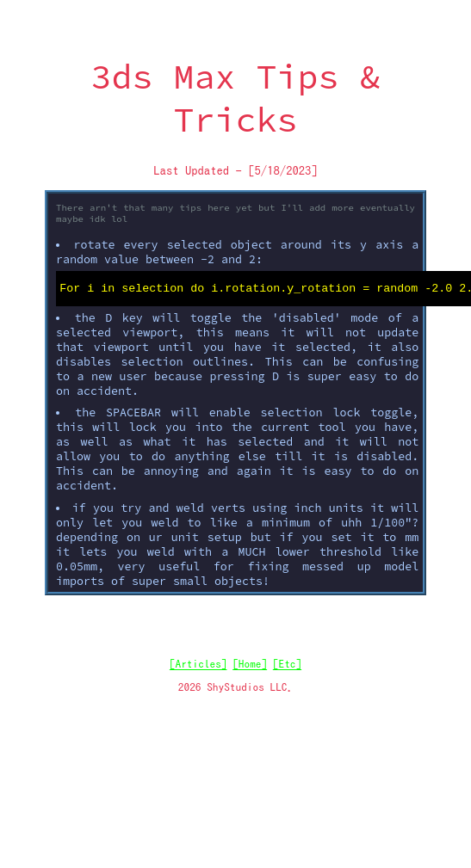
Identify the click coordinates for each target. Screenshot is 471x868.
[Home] (250, 667)
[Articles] (198, 667)
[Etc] (287, 667)
